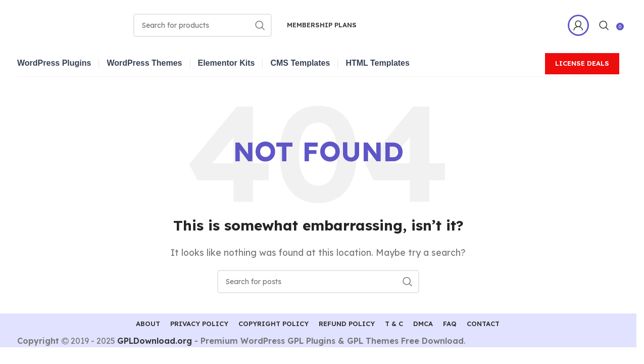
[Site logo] (73, 24)
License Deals (582, 63)
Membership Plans (322, 25)
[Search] (203, 25)
